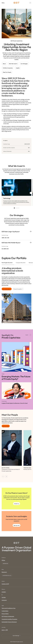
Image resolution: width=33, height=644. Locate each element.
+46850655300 (5, 563)
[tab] (8, 263)
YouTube (4, 597)
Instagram (4, 600)
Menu (3, 3)
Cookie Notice (5, 611)
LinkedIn (4, 592)
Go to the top (16, 635)
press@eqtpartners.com (7, 575)
